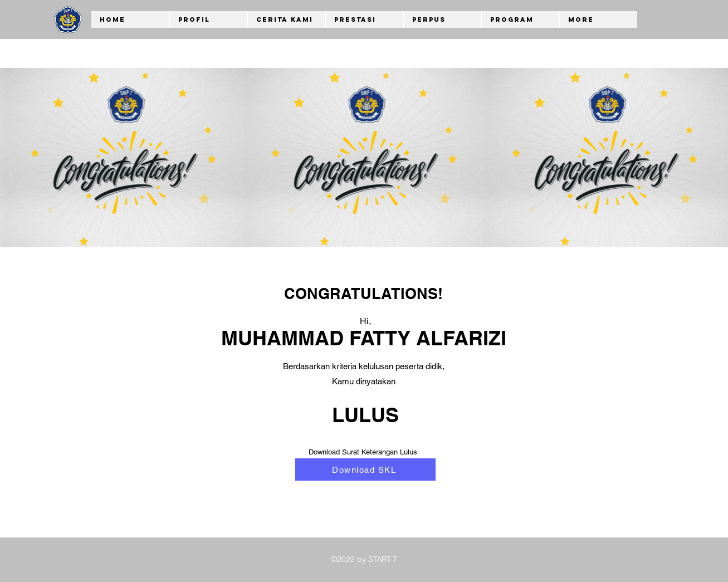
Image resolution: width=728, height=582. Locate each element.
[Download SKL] (365, 469)
